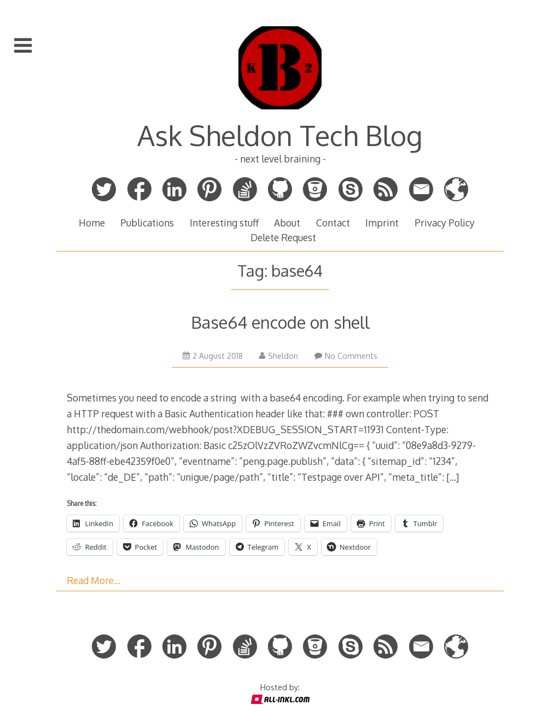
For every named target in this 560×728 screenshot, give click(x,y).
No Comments (346, 356)
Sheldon (279, 356)
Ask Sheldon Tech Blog (280, 135)
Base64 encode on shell (280, 322)
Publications (147, 223)
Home (92, 223)
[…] (453, 477)
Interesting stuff (224, 223)
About (287, 223)
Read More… (94, 580)
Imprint (382, 223)
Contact (333, 223)
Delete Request (283, 237)
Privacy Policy (445, 223)
